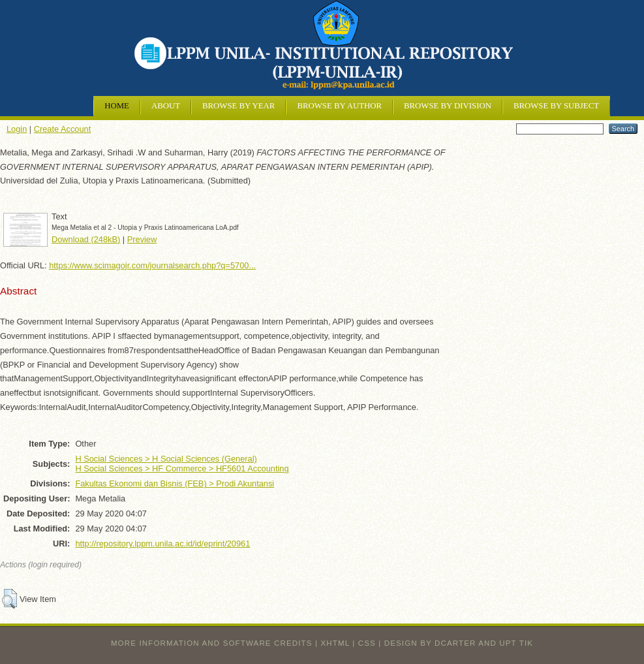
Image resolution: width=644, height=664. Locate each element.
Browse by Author (339, 106)
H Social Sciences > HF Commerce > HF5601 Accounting (182, 468)
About (166, 106)
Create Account (63, 129)
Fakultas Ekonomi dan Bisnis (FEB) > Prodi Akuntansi (175, 483)
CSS (367, 643)
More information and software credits (212, 643)
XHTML (335, 643)
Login (17, 129)
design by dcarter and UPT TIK (459, 643)
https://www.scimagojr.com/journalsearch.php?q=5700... (152, 265)
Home (117, 106)
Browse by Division (448, 106)
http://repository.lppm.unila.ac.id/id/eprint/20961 (162, 544)
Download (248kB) (86, 239)
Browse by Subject (556, 106)
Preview (142, 239)
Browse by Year (238, 106)
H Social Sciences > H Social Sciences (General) (166, 459)
